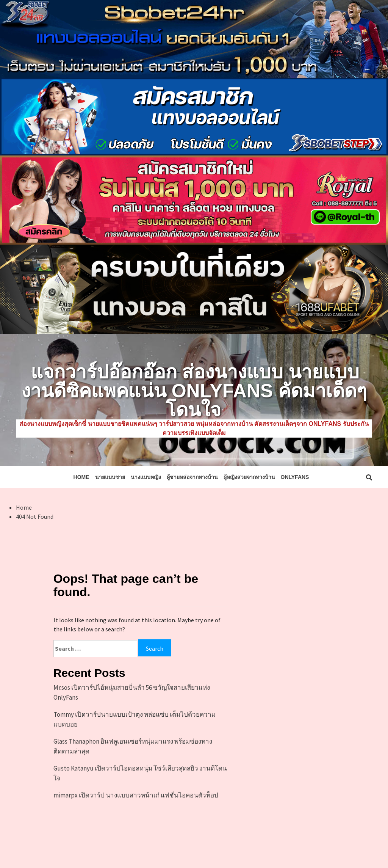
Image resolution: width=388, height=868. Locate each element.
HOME (81, 477)
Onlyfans (295, 477)
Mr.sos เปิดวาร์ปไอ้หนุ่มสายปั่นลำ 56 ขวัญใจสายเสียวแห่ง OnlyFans (132, 692)
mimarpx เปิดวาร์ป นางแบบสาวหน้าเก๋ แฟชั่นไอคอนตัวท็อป (136, 795)
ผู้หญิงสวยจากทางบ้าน (249, 477)
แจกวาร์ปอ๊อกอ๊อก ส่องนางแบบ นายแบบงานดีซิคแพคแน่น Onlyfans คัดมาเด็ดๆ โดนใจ (194, 391)
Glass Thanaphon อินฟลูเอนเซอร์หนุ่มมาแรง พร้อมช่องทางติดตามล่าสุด (133, 746)
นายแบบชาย (110, 477)
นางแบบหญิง (146, 477)
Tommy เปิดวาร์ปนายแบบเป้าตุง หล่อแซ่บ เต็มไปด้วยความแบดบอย (135, 719)
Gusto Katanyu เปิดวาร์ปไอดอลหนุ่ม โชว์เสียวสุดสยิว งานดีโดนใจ (140, 773)
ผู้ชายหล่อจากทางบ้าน (192, 477)
